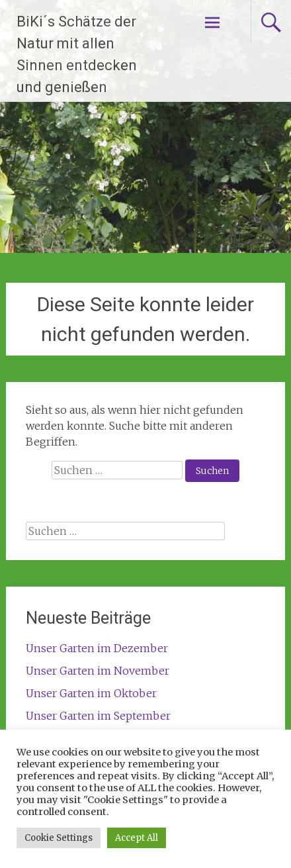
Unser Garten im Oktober (91, 693)
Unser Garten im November (98, 671)
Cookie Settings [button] (59, 838)
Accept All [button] (137, 838)
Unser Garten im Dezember (97, 648)
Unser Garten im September (98, 716)
